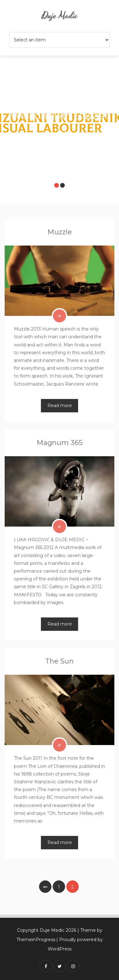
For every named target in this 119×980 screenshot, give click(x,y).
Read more (60, 406)
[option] (59, 125)
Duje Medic (60, 16)
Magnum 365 (59, 443)
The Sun (59, 661)
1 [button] (57, 185)
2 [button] (62, 185)
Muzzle (60, 232)
